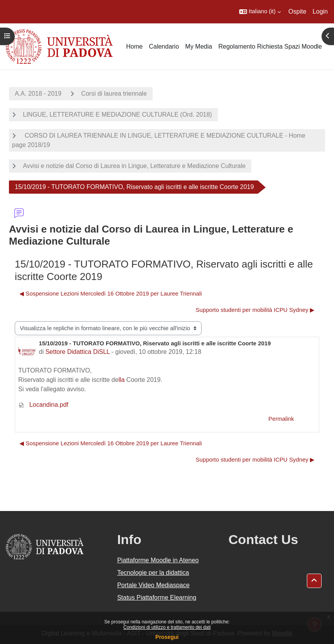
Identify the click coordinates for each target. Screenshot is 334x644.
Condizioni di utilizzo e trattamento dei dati (167, 627)
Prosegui (167, 637)
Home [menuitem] (135, 46)
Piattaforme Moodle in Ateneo (158, 560)
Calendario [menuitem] (164, 46)
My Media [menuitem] (199, 46)
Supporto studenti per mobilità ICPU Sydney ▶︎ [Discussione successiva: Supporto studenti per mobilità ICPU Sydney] (255, 310)
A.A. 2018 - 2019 (38, 94)
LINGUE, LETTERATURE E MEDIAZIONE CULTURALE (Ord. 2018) (117, 115)
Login (320, 11)
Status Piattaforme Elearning (157, 598)
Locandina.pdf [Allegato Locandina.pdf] (43, 405)
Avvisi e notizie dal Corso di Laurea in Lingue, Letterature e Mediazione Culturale (134, 166)
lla (122, 380)
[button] (260, 12)
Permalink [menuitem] (281, 419)
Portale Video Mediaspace (154, 585)
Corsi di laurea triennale (114, 94)
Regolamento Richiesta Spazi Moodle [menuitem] (270, 46)
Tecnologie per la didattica (153, 573)
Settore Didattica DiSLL (78, 352)
